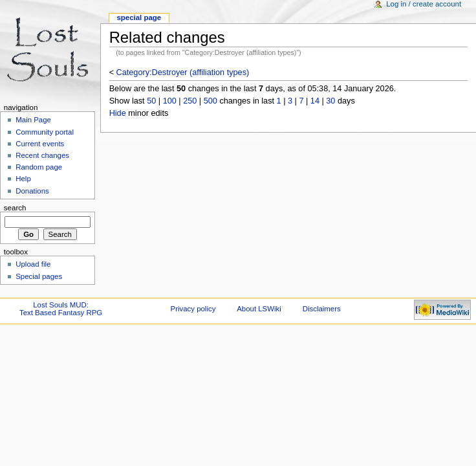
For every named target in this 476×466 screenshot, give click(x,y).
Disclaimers (322, 309)
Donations (32, 191)
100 (170, 101)
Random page (39, 167)
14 (315, 101)
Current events (40, 144)
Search (15, 208)
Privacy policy (193, 309)
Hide (118, 113)
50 (151, 101)
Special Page (139, 17)
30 (330, 101)
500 (211, 101)
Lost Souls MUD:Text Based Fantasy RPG (61, 309)
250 (190, 101)
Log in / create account (424, 4)
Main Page (33, 120)
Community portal (45, 132)
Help (23, 179)
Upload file (33, 264)
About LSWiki (259, 309)
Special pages (39, 276)
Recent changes (42, 155)
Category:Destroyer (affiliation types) (183, 72)
